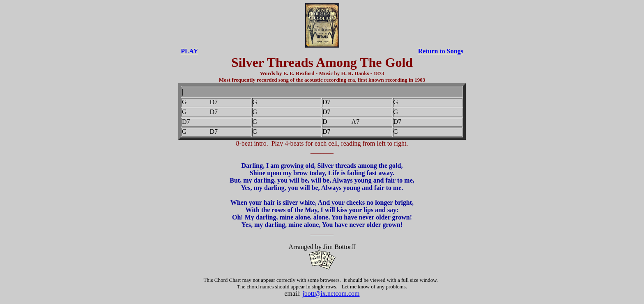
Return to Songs (441, 51)
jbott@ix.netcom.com (331, 294)
